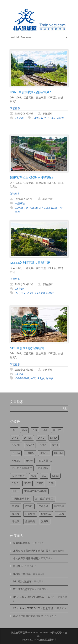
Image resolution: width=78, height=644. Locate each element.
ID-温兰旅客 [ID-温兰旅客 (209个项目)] (19, 476)
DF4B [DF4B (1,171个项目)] (15, 438)
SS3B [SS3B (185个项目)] (55, 476)
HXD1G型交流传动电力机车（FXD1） (34, 597)
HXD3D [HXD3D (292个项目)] (16, 461)
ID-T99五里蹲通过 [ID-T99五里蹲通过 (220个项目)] (22, 468)
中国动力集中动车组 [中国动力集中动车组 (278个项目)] (36, 491)
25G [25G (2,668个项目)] (24, 430)
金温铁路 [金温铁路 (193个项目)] (30, 521)
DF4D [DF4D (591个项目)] (53, 438)
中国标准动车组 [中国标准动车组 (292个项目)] (21, 499)
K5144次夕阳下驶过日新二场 (30, 263)
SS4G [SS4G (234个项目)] (15, 483)
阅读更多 (15, 108)
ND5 (33, 378)
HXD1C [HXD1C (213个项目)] (30, 453)
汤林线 (60, 118)
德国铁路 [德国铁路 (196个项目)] (59, 506)
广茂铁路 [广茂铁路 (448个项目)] (43, 506)
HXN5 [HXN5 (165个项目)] (29, 461)
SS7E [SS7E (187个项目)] (40, 483)
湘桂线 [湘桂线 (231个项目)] (16, 521)
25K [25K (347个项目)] (35, 430)
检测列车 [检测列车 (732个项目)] (46, 514)
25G (17, 293)
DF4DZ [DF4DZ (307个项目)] (30, 445)
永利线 (41, 378)
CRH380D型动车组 (24, 589)
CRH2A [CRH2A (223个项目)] (57, 430)
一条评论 (20, 203)
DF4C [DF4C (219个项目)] (41, 438)
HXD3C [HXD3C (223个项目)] (59, 453)
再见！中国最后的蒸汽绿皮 (28, 616)
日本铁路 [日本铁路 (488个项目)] (30, 514)
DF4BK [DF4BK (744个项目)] (28, 438)
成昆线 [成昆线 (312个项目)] (16, 514)
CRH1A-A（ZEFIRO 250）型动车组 (33, 608)
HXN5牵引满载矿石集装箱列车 (31, 92)
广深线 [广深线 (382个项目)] (29, 506)
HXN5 (36, 118)
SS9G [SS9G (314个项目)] (15, 491)
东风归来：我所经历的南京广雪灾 (32, 551)
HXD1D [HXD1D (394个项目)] (44, 453)
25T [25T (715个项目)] (45, 430)
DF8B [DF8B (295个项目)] (43, 445)
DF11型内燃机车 (22, 582)
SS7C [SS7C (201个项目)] (28, 483)
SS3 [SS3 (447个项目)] (44, 476)
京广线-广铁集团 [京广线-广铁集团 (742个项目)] (44, 499)
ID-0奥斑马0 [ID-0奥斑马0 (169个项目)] (45, 461)
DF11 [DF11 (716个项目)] (55, 445)
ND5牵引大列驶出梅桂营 (27, 348)
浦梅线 (50, 378)
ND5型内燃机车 (22, 574)
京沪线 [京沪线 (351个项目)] (16, 506)
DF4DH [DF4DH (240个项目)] (16, 445)
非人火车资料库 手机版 (26, 558)
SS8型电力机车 (22, 543)
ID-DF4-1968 (48, 118)
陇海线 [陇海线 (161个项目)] (45, 521)
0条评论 (19, 118)
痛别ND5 (18, 566)
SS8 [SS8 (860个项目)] (51, 483)
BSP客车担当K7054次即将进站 (32, 177)
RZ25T (55, 208)
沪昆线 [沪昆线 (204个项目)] (61, 514)
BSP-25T (20, 208)
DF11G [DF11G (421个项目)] (16, 453)
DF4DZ (30, 208)
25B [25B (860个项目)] (14, 430)
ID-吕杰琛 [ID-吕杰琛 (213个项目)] (43, 468)
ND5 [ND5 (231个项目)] (33, 476)
